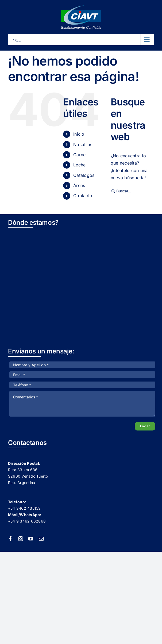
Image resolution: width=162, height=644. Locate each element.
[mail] (41, 539)
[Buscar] (113, 191)
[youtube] (31, 539)
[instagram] (21, 539)
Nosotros (83, 144)
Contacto (83, 196)
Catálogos (84, 175)
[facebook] (10, 539)
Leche (79, 165)
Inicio (79, 134)
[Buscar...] (132, 191)
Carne (79, 155)
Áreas (79, 185)
